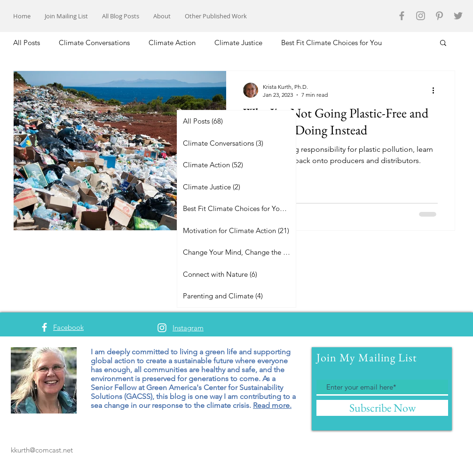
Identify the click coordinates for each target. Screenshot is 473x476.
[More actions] (436, 90)
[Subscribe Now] (382, 408)
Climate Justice (238, 43)
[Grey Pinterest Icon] (439, 16)
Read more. (272, 405)
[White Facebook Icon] (44, 327)
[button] (443, 43)
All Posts (27, 43)
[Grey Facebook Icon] (402, 16)
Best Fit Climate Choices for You (331, 43)
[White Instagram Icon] (162, 328)
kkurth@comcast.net (42, 450)
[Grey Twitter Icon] (458, 16)
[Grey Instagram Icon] (421, 16)
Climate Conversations (94, 43)
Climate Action (172, 43)
